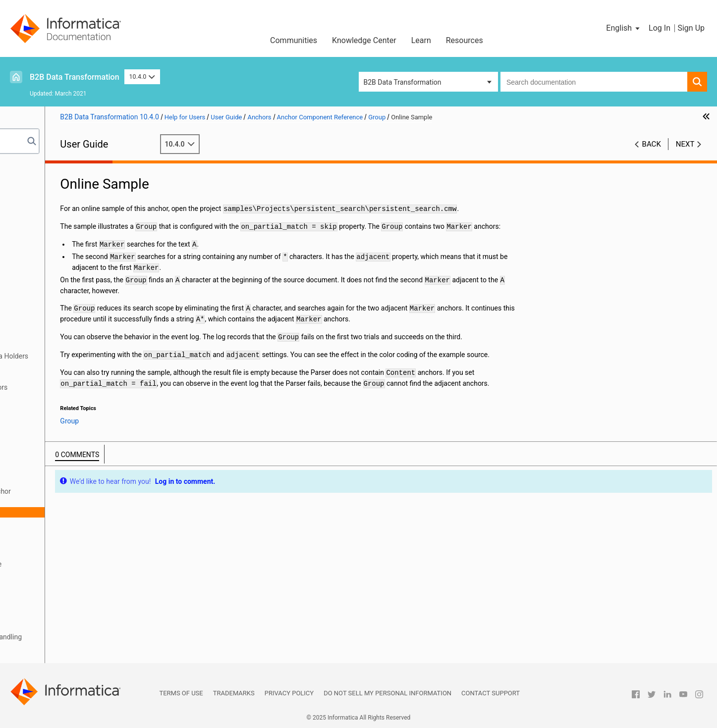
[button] (624, 28)
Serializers (32, 595)
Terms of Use (181, 693)
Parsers (28, 283)
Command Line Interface (55, 262)
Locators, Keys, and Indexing (60, 616)
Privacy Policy (289, 693)
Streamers (32, 626)
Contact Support (491, 693)
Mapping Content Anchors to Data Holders (97, 356)
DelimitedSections (69, 429)
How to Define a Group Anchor (98, 491)
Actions (28, 585)
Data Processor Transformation (65, 190)
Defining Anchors (58, 366)
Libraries (30, 242)
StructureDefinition (70, 543)
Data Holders (36, 325)
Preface (28, 169)
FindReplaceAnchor (72, 470)
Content (54, 418)
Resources (465, 40)
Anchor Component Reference (78, 398)
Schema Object (40, 252)
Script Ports (34, 294)
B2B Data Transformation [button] (403, 82)
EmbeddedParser (68, 439)
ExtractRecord (63, 460)
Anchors (29, 335)
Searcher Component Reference (81, 554)
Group (51, 481)
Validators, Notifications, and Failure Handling (86, 637)
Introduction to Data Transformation (72, 179)
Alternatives (60, 408)
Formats (29, 314)
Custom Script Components (59, 658)
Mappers (30, 606)
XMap (25, 231)
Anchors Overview (59, 346)
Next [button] (685, 144)
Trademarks (234, 693)
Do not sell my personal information (387, 693)
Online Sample (74, 512)
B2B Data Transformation (75, 77)
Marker (52, 522)
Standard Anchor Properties (74, 377)
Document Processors (51, 304)
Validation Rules (41, 647)
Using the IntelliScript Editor (59, 221)
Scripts (27, 273)
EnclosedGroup (65, 450)
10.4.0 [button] (142, 77)
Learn (421, 40)
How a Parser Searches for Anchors (86, 387)
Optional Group (75, 502)
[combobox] (594, 82)
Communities (294, 40)
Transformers (37, 574)
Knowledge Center (364, 40)
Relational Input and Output (58, 210)
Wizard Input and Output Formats (67, 200)
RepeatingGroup (66, 533)
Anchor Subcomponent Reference (83, 564)
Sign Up (691, 28)
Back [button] (652, 144)
